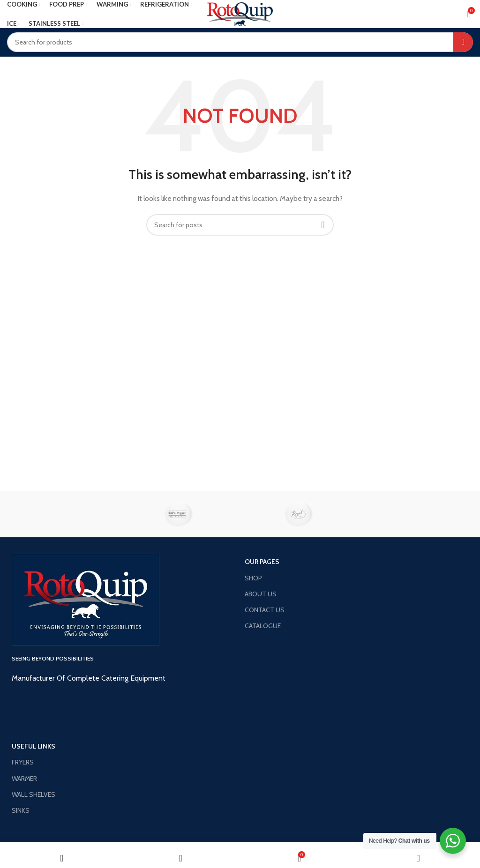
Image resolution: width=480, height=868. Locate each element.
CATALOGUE (263, 626)
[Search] (240, 42)
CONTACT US (265, 610)
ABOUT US (261, 594)
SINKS (21, 810)
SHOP (253, 578)
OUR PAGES (262, 562)
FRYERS (23, 762)
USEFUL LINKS (34, 746)
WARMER (24, 779)
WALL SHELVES (34, 794)
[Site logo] (240, 13)
